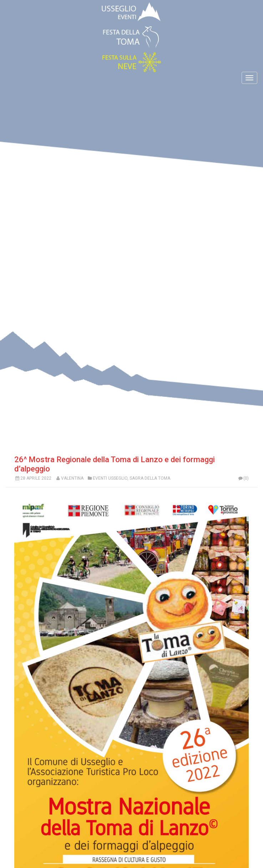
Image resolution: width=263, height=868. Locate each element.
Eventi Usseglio (110, 478)
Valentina (72, 478)
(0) (243, 478)
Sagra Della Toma (150, 478)
